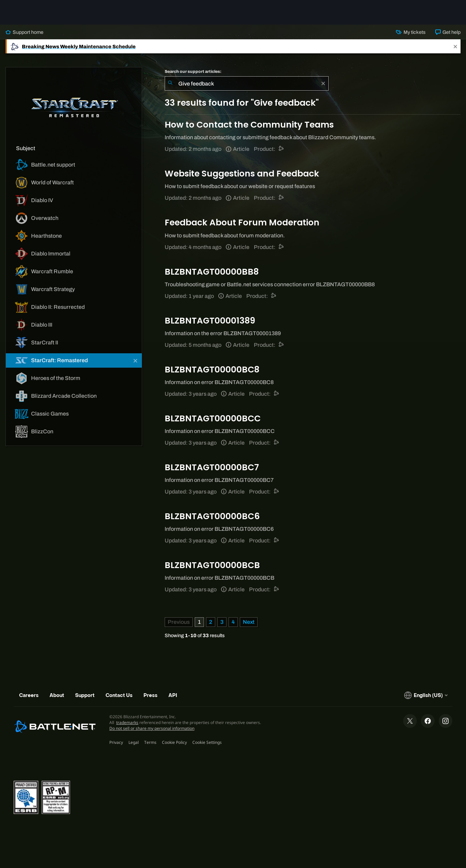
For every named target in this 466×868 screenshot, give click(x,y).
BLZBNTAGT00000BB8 (212, 272)
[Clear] (323, 83)
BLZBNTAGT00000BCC (213, 418)
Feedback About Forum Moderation (242, 222)
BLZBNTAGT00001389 (210, 321)
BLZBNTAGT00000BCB (212, 565)
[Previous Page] (179, 622)
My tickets (411, 32)
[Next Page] (249, 622)
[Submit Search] (170, 83)
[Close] (455, 46)
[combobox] (247, 83)
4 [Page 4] (233, 622)
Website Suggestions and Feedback (242, 174)
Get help (448, 32)
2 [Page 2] (211, 622)
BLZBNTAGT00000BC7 (212, 467)
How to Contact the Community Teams (249, 125)
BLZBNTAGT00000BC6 (212, 516)
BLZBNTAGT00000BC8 (212, 370)
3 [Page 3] (222, 622)
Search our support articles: (193, 71)
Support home (24, 32)
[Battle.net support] (281, 149)
